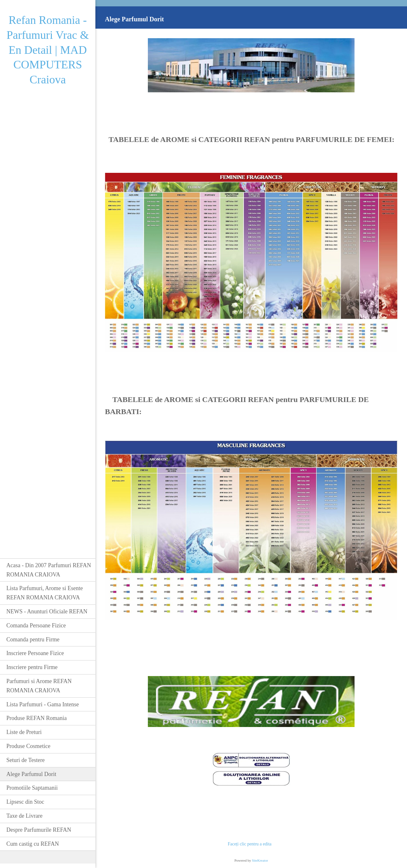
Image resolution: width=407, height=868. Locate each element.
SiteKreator (260, 860)
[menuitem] (48, 570)
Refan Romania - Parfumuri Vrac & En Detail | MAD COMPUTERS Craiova (48, 50)
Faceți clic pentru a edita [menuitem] (250, 844)
